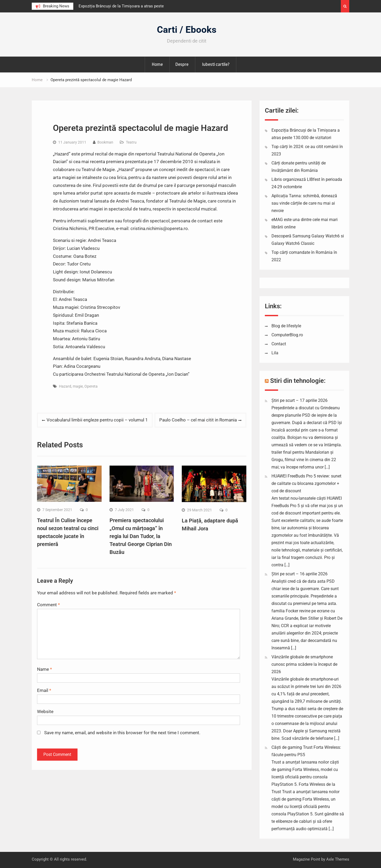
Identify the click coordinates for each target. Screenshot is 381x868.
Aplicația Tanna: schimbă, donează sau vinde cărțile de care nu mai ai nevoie (304, 203)
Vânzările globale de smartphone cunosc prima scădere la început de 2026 (304, 664)
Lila (275, 353)
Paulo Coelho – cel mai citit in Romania (198, 420)
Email (44, 690)
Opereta (91, 386)
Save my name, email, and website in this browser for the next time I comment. (122, 733)
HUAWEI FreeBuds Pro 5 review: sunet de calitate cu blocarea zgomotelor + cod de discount (306, 483)
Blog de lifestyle (286, 326)
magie (78, 386)
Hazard (65, 386)
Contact (279, 344)
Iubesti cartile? (216, 64)
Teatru (131, 142)
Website (45, 711)
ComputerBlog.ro (287, 335)
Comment (48, 605)
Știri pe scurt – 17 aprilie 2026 (300, 400)
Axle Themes (338, 859)
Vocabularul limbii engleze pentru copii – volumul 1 (97, 420)
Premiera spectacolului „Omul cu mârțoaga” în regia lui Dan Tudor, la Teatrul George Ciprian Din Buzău (141, 536)
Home (157, 64)
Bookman (105, 142)
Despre (182, 64)
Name (44, 669)
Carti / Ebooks (187, 30)
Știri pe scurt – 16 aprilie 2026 (300, 574)
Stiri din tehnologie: (298, 381)
